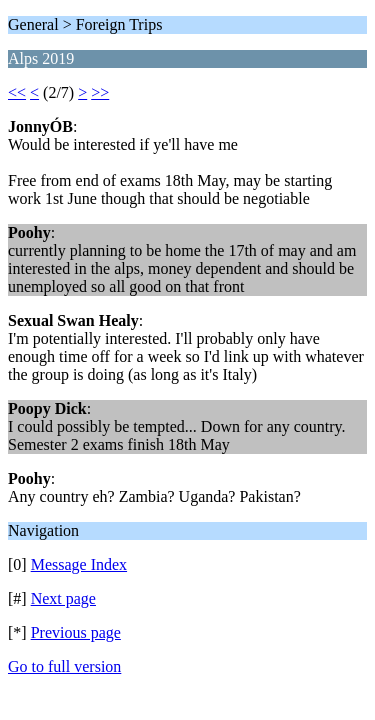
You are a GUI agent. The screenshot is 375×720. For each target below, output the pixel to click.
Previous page (76, 632)
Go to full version (64, 666)
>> (100, 92)
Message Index (79, 564)
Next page (63, 598)
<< (17, 92)
